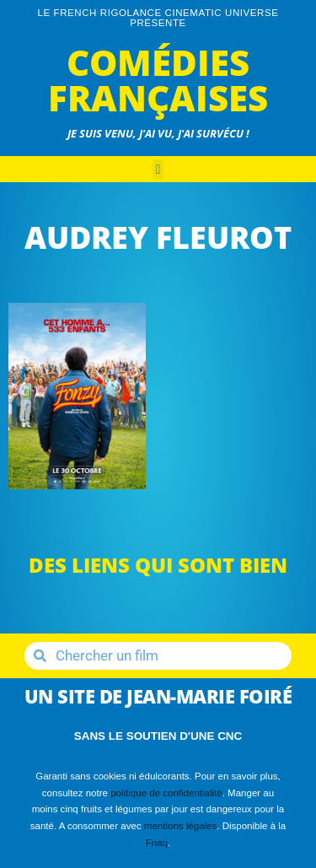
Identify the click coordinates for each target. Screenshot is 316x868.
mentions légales (180, 826)
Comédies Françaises (158, 80)
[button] (158, 170)
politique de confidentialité (166, 793)
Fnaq (157, 843)
